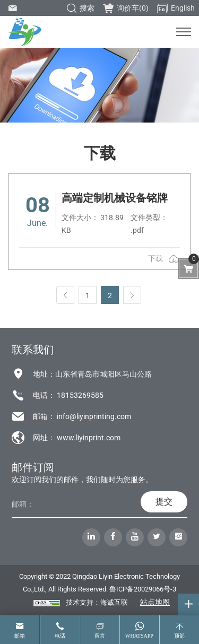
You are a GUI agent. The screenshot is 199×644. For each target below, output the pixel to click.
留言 (100, 636)
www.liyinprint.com (89, 438)
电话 (60, 636)
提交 (164, 502)
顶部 (179, 636)
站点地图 (155, 602)
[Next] (132, 295)
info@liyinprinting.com (94, 416)
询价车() (126, 8)
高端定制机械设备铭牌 (115, 198)
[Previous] (65, 295)
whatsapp (139, 636)
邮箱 (20, 636)
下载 (155, 258)
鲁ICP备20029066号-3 (143, 589)
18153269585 (80, 395)
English (176, 8)
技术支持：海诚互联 (97, 602)
